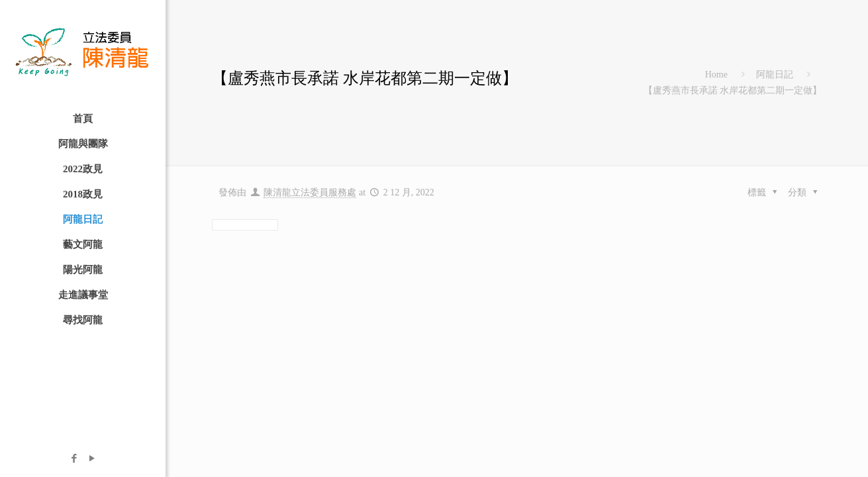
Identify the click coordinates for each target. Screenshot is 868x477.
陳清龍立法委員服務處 (310, 192)
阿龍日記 (775, 75)
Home (716, 75)
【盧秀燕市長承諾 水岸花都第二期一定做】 (733, 90)
